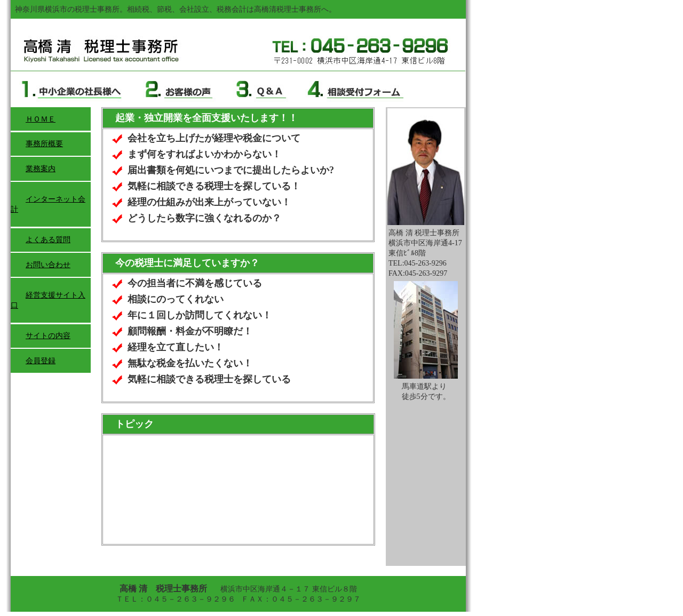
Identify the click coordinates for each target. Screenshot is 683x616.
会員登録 (41, 361)
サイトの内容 (48, 336)
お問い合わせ (48, 265)
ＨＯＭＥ (41, 119)
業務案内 (41, 169)
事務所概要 (44, 144)
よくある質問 (48, 240)
